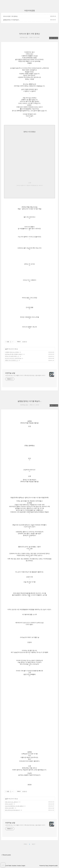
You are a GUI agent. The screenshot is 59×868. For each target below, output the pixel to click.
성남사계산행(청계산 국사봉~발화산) (14, 806)
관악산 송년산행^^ (10, 808)
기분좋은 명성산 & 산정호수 (12, 352)
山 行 (6, 349)
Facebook (14, 866)
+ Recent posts (6, 855)
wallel (56, 866)
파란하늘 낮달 (10, 373)
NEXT (33, 844)
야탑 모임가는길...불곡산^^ (12, 802)
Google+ (23, 866)
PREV (25, 844)
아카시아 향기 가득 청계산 (10, 16)
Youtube (19, 866)
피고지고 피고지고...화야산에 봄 (13, 358)
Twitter (10, 866)
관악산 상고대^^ (9, 804)
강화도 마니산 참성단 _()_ (12, 360)
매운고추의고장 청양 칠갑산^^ (13, 810)
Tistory (47, 866)
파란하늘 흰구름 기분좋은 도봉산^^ (14, 354)
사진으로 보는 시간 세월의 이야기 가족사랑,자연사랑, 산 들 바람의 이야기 (25, 375)
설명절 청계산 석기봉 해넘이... (11, 20)
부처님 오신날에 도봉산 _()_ (12, 356)
